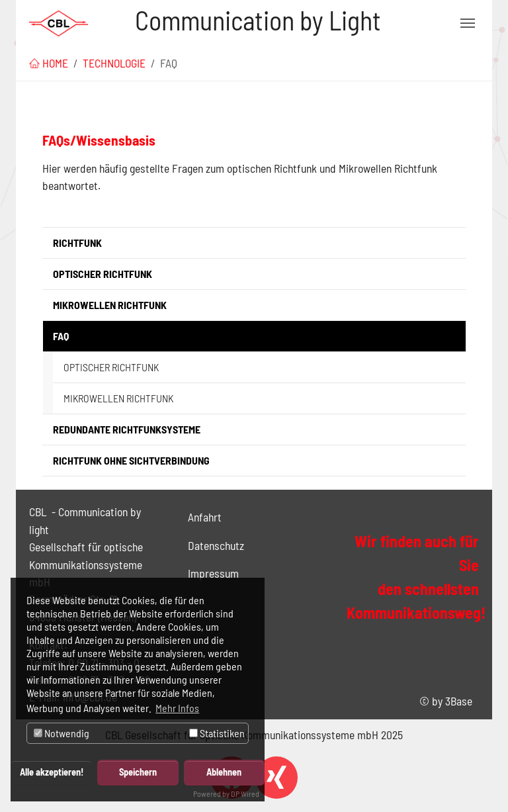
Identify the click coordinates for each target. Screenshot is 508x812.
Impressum (213, 573)
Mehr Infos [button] (177, 708)
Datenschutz (216, 545)
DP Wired (245, 793)
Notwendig (62, 733)
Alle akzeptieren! (52, 772)
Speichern (138, 772)
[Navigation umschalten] (468, 23)
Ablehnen (224, 772)
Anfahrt (205, 517)
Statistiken (217, 733)
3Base (459, 701)
